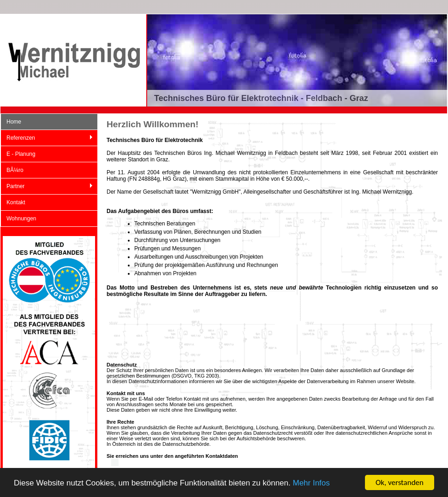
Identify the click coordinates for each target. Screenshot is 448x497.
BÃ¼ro (15, 170)
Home (14, 122)
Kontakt (16, 202)
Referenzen (47, 138)
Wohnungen (21, 219)
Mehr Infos (311, 483)
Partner (47, 186)
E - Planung (21, 154)
